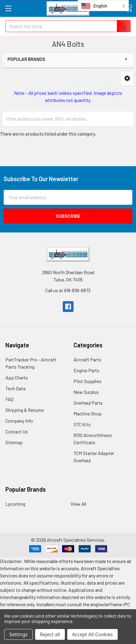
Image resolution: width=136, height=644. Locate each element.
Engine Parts (86, 370)
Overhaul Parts (88, 403)
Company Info (19, 421)
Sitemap (14, 442)
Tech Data (15, 388)
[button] (127, 78)
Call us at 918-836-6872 (68, 290)
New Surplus (86, 392)
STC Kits (82, 424)
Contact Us (17, 431)
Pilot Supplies (88, 381)
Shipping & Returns (25, 410)
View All (78, 504)
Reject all (50, 634)
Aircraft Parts (87, 359)
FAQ (9, 399)
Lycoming (15, 504)
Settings (18, 634)
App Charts (17, 377)
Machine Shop (88, 413)
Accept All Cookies (92, 634)
